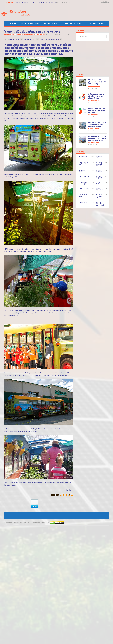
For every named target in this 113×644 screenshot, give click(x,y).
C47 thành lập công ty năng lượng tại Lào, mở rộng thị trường (96, 96)
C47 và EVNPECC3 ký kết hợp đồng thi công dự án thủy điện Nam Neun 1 (97, 139)
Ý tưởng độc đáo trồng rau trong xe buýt (32, 32)
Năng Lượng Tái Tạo (94, 100)
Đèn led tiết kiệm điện (84, 189)
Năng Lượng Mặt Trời (10, 35)
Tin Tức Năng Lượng (22, 35)
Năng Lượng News (66, 35)
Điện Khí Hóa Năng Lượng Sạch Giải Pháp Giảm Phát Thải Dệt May (36, 2)
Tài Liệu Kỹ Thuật (51, 24)
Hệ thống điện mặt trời (100, 189)
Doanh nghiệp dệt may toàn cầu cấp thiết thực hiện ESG (96, 110)
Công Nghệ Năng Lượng (30, 24)
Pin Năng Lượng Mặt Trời (83, 171)
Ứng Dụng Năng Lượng (100, 177)
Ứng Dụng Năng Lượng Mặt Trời (37, 35)
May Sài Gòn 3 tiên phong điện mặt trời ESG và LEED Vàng (97, 82)
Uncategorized (83, 202)
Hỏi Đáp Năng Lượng (95, 24)
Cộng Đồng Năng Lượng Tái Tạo (25, 523)
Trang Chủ (11, 24)
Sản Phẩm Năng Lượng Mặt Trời (83, 183)
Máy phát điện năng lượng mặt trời (100, 204)
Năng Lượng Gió (84, 176)
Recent (80, 75)
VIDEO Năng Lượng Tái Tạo (100, 196)
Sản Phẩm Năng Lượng (72, 24)
